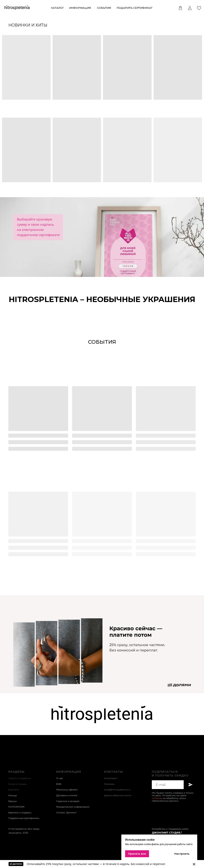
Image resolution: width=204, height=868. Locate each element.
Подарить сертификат (134, 8)
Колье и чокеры (18, 784)
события (104, 8)
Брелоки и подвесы (20, 812)
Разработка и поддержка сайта (170, 829)
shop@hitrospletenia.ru (117, 790)
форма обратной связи (118, 795)
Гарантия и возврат (68, 801)
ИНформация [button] (80, 8)
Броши (13, 801)
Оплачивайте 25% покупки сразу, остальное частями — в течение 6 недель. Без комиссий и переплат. (96, 864)
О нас (60, 778)
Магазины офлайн (67, 790)
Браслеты (14, 790)
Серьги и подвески (20, 778)
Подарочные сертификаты (24, 818)
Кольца (13, 795)
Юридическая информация (73, 807)
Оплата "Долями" (67, 812)
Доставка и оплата (67, 795)
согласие (157, 798)
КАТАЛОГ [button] (57, 8)
